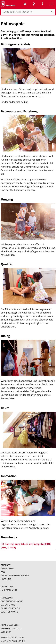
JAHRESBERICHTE (9, 590)
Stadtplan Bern (34, 4)
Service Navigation (42, 4)
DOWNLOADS (7, 587)
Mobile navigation (51, 4)
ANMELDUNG (7, 569)
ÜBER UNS (6, 579)
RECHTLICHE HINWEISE (12, 601)
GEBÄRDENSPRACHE (11, 608)
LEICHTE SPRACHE (10, 612)
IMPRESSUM (7, 598)
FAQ (3, 572)
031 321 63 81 (17, 637)
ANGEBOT (6, 565)
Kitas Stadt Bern (25, 4)
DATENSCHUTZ (8, 605)
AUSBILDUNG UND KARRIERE (15, 576)
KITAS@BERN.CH (17, 641)
